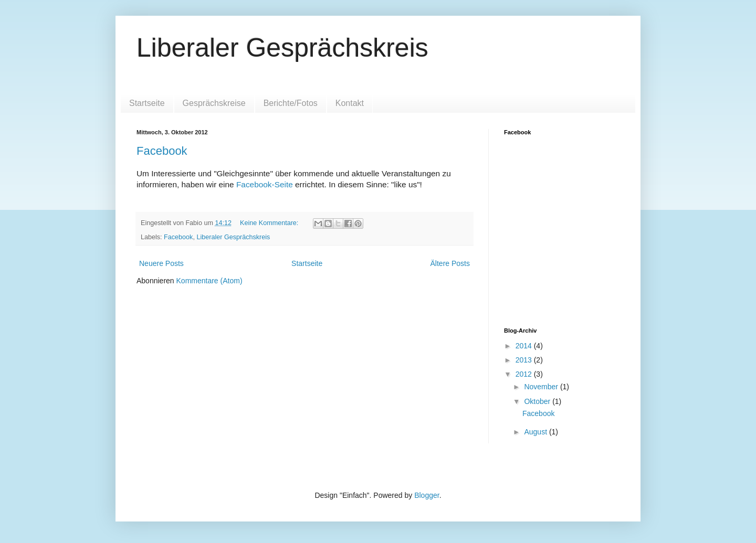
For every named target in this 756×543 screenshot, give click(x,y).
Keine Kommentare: (270, 223)
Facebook (162, 151)
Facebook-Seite (265, 184)
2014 (525, 346)
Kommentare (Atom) (209, 281)
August (536, 432)
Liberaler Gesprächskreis (282, 48)
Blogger (427, 495)
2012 (525, 374)
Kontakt (350, 103)
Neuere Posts (161, 263)
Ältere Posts (450, 263)
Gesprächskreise (214, 103)
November (542, 387)
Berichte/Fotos (291, 103)
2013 (525, 360)
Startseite (147, 103)
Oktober (538, 401)
